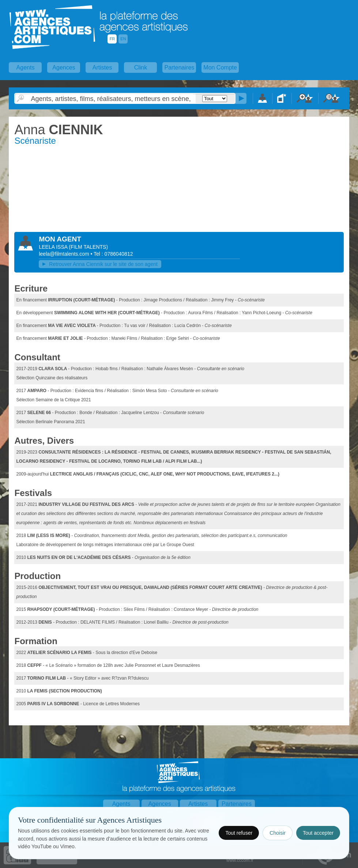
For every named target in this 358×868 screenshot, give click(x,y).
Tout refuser (239, 833)
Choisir (278, 833)
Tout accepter (318, 833)
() (88, 247)
